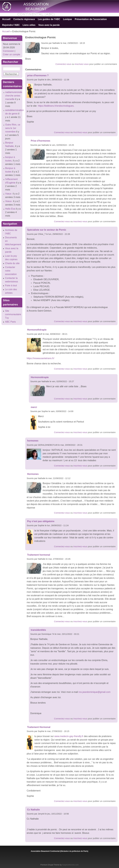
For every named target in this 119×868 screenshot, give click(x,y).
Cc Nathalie (34, 810)
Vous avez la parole (49, 25)
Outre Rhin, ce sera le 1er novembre (13, 128)
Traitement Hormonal (39, 727)
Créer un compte (12, 54)
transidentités (38, 630)
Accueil (6, 19)
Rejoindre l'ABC (11, 25)
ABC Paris (10, 322)
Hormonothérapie (37, 330)
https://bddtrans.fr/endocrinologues (56, 106)
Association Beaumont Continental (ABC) (36, 9)
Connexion (8, 51)
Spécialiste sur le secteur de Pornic (47, 230)
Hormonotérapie (40, 377)
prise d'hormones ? (38, 75)
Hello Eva (10, 209)
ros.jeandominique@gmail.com (95, 692)
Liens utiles (29, 25)
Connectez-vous (63, 64)
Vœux (9, 194)
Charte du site (12, 263)
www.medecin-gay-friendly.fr (69, 736)
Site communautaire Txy (13, 314)
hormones (33, 441)
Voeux (9, 201)
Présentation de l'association (91, 19)
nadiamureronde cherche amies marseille (14, 96)
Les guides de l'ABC (49, 19)
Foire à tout (11, 285)
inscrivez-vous (82, 64)
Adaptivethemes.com (70, 865)
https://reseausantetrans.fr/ (40, 358)
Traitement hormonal (39, 555)
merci (34, 407)
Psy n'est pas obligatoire (41, 521)
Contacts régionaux (24, 19)
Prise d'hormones (41, 141)
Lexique (67, 19)
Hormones (33, 474)
